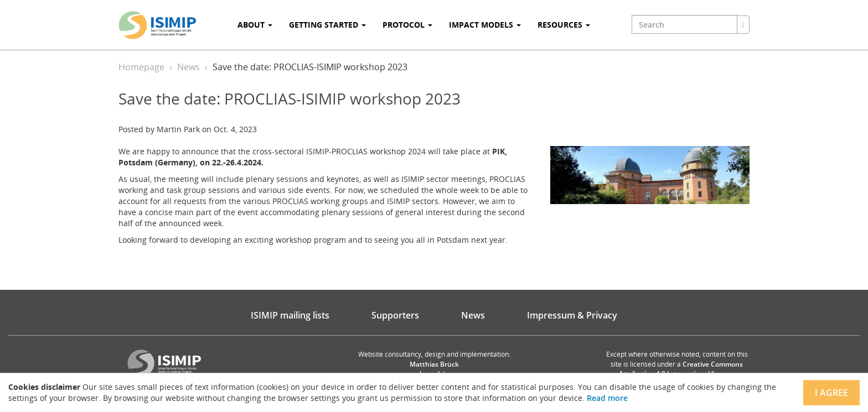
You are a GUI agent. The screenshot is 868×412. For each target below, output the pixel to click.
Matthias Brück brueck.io (434, 369)
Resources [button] (564, 25)
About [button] (255, 25)
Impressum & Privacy (572, 315)
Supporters (395, 315)
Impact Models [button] (485, 25)
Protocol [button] (407, 25)
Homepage (141, 67)
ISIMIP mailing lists (290, 315)
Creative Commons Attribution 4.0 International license (681, 369)
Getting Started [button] (327, 25)
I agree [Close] (831, 393)
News (188, 67)
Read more (607, 398)
